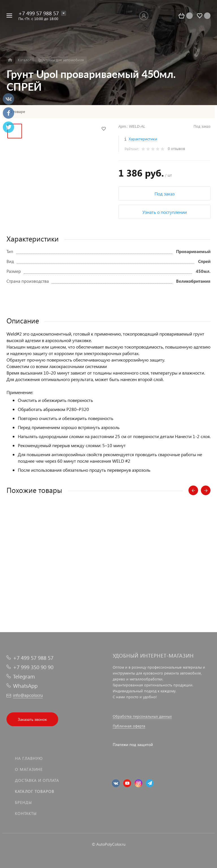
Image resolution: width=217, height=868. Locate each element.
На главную (29, 758)
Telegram (24, 676)
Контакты (26, 813)
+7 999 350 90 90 (33, 667)
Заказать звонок (32, 719)
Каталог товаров (35, 791)
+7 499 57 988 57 (39, 13)
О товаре (17, 112)
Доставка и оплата (37, 780)
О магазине (29, 769)
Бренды (23, 802)
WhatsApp (25, 686)
